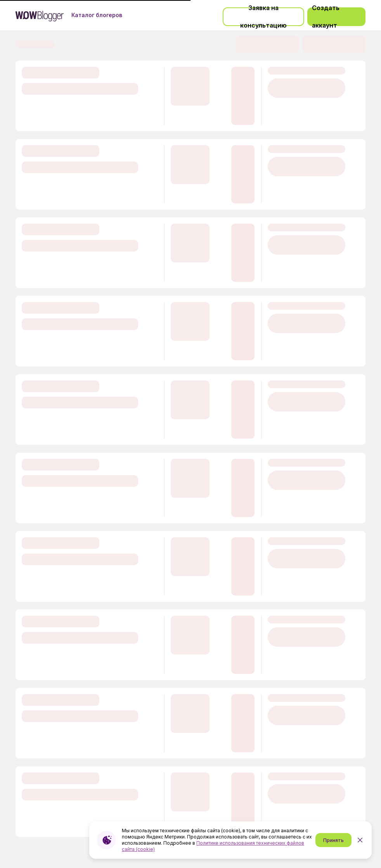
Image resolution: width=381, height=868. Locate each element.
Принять (333, 840)
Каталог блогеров (97, 15)
